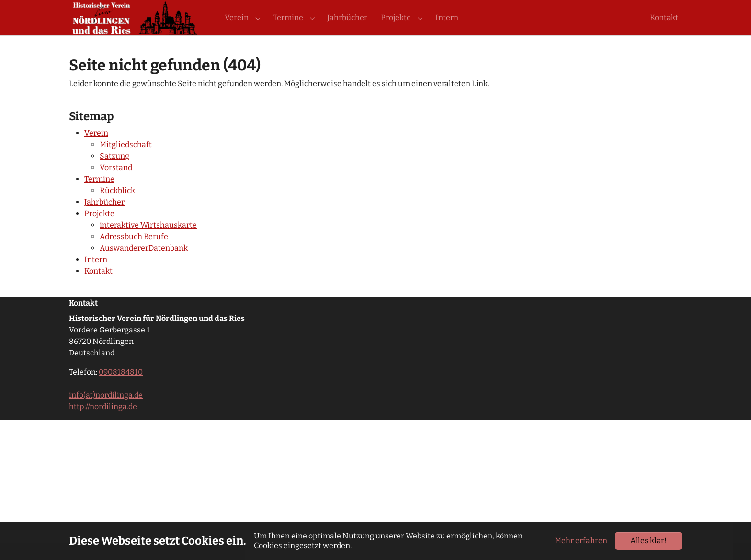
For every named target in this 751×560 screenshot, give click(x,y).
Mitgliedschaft (126, 162)
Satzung (114, 173)
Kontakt (98, 288)
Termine (99, 196)
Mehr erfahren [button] (581, 541)
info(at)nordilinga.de (106, 412)
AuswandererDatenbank (144, 265)
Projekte (99, 231)
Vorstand (116, 185)
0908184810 (121, 389)
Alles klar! (649, 541)
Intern (96, 277)
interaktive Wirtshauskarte (148, 242)
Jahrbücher (104, 219)
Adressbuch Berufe (134, 254)
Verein (96, 150)
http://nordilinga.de (103, 424)
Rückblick (117, 208)
